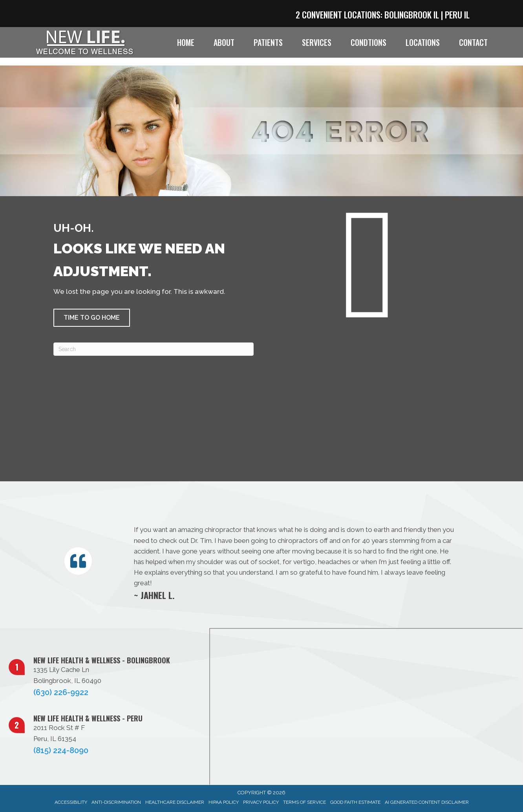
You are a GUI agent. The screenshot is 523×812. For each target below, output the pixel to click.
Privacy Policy (261, 802)
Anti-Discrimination (116, 802)
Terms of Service (304, 802)
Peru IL (457, 15)
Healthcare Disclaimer (175, 802)
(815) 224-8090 (61, 750)
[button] (92, 318)
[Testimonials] (294, 562)
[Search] (154, 349)
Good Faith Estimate (355, 802)
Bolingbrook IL (412, 15)
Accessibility (71, 802)
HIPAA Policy (224, 802)
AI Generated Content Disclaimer (427, 802)
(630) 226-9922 (61, 692)
